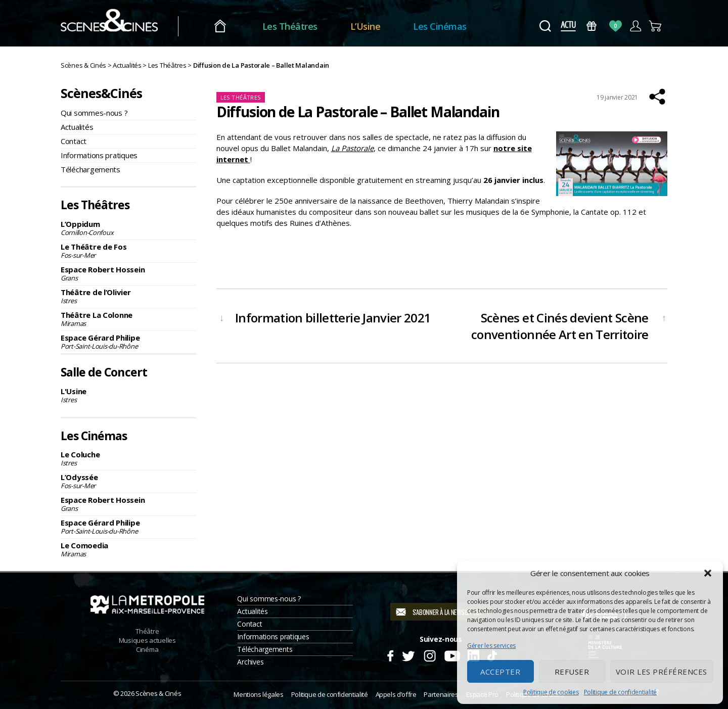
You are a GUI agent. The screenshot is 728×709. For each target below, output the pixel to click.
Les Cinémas (457, 26)
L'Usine (128, 395)
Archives (250, 662)
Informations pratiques (99, 155)
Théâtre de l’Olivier (128, 296)
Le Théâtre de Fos (128, 251)
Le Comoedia (128, 549)
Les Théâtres (307, 26)
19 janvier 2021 (617, 97)
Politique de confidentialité (620, 692)
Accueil (237, 27)
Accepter (500, 672)
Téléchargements (90, 169)
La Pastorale (352, 148)
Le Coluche (128, 458)
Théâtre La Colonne (128, 319)
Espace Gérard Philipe (128, 342)
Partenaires (441, 694)
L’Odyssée (128, 481)
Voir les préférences (662, 672)
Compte (635, 26)
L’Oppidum (128, 228)
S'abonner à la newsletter (447, 612)
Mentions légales (258, 694)
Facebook (390, 654)
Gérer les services (491, 646)
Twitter (408, 654)
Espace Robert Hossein (128, 273)
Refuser (572, 672)
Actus (568, 26)
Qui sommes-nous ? (94, 113)
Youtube (452, 654)
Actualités (77, 127)
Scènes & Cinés (158, 693)
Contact (74, 141)
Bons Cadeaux (592, 26)
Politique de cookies (551, 692)
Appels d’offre (396, 694)
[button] (708, 573)
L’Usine (382, 26)
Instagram (430, 654)
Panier (655, 26)
